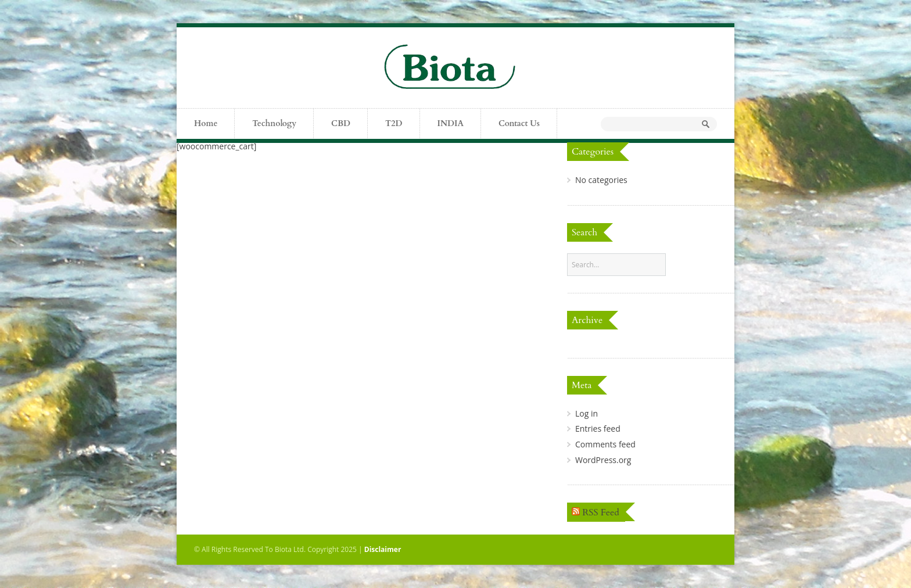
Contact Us (519, 123)
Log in (587, 413)
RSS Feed (601, 512)
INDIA (451, 123)
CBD (341, 123)
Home (206, 123)
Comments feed (605, 444)
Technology (274, 123)
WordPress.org (603, 460)
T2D (394, 123)
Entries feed (598, 429)
